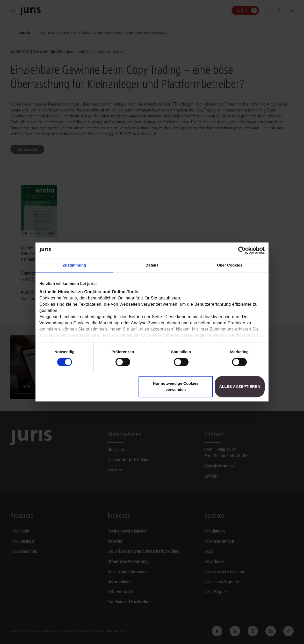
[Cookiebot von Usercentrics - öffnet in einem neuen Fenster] (242, 250)
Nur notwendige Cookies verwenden (176, 387)
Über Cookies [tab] (230, 265)
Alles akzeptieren (240, 387)
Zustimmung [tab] (74, 265)
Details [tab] (152, 265)
